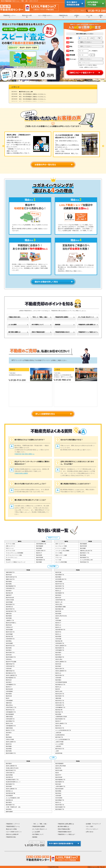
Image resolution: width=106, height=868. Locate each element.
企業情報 (101, 16)
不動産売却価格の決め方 (62, 332)
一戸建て (98, 38)
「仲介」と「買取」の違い (40, 317)
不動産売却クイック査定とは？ (87, 332)
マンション (83, 38)
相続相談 (58, 325)
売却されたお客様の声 (12, 834)
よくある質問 (12, 325)
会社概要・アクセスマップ (93, 824)
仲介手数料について (38, 325)
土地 (91, 38)
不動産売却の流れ (11, 837)
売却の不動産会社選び (38, 332)
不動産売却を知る (63, 16)
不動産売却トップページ (9, 16)
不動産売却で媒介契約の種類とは (24, 454)
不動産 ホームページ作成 (93, 867)
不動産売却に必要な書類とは (87, 325)
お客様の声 (77, 16)
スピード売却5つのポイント (45, 16)
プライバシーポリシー (92, 829)
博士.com (102, 867)
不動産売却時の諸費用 (62, 317)
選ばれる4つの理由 (27, 16)
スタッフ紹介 (89, 16)
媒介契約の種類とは (14, 332)
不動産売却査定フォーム (13, 826)
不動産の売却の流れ (14, 317)
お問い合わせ (90, 832)
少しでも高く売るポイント (86, 317)
